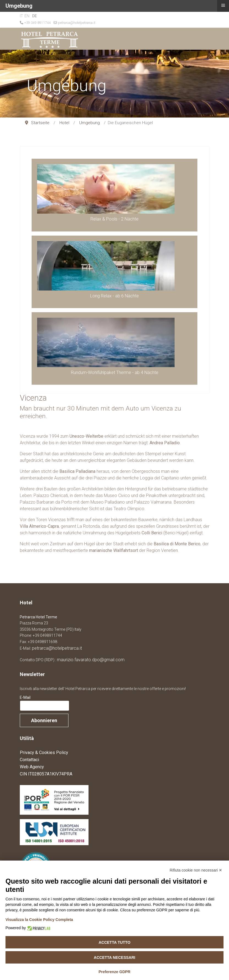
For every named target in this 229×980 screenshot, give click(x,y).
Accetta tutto (115, 942)
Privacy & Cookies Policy (44, 753)
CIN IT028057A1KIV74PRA (46, 774)
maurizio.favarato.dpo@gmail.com (91, 660)
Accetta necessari (114, 957)
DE (35, 16)
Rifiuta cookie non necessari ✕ (196, 870)
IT (21, 16)
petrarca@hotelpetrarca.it (77, 23)
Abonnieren (44, 720)
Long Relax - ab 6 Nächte (114, 296)
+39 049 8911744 (38, 23)
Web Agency (32, 767)
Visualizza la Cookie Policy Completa (39, 920)
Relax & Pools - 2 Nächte (114, 219)
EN (27, 16)
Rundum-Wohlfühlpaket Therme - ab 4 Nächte (115, 372)
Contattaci (29, 760)
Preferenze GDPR (115, 972)
